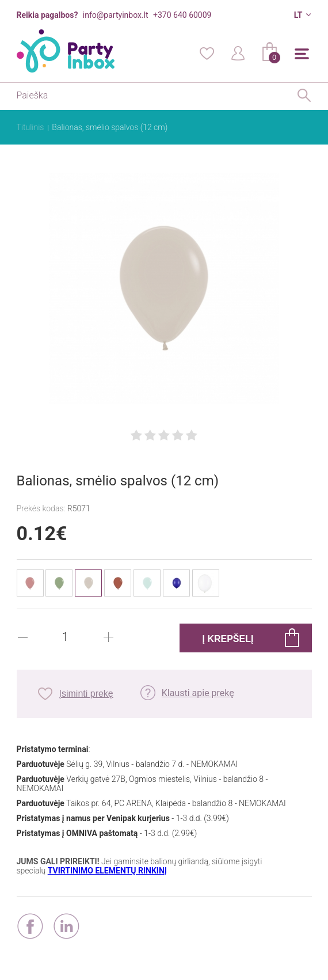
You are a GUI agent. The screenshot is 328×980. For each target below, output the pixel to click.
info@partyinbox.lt (116, 15)
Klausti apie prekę (198, 693)
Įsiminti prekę (86, 694)
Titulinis (30, 127)
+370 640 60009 (182, 15)
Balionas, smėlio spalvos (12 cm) (110, 127)
